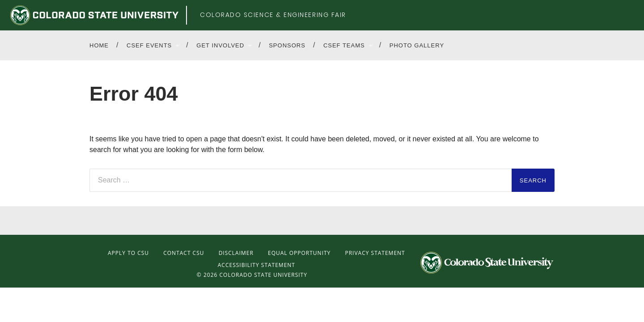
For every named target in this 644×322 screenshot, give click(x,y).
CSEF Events (149, 45)
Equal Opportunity (299, 253)
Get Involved (220, 45)
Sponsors (287, 45)
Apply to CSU (128, 253)
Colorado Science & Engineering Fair (273, 15)
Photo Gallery (417, 45)
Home (99, 45)
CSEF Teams (344, 45)
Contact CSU (184, 253)
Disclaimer (236, 253)
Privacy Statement (375, 253)
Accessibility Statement (256, 265)
